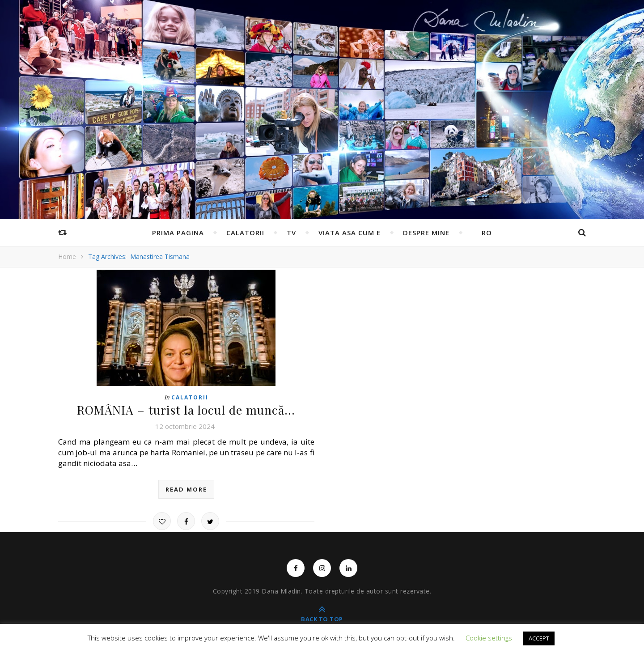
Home (67, 257)
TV (291, 233)
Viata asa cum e (350, 233)
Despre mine (426, 233)
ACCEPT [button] (539, 638)
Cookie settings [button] (489, 638)
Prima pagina (178, 233)
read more (186, 489)
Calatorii (245, 233)
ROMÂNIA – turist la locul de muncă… (186, 410)
